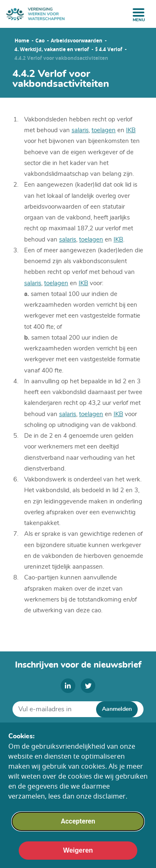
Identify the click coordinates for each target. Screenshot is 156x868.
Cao (40, 41)
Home (22, 41)
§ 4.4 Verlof (109, 49)
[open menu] (139, 12)
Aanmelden (117, 709)
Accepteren (78, 829)
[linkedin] (68, 686)
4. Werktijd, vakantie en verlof (52, 49)
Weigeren (78, 858)
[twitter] (88, 686)
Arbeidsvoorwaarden (77, 41)
